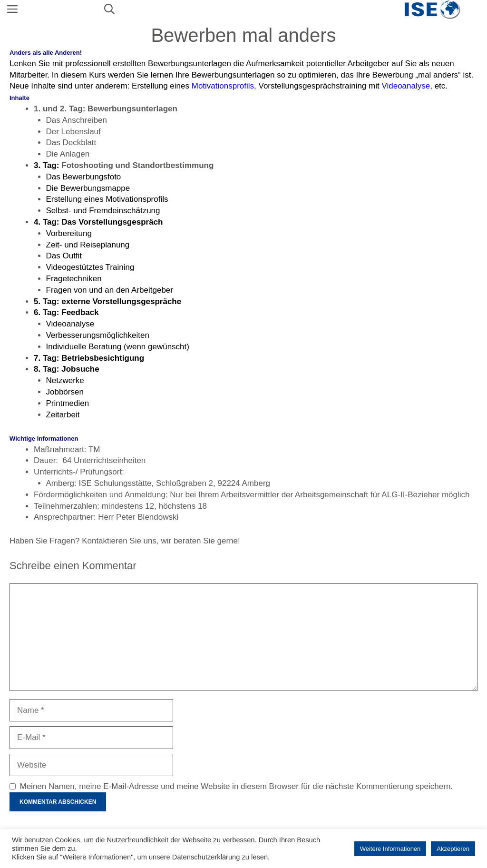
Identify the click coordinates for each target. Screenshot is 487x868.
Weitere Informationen (390, 849)
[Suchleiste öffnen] (109, 10)
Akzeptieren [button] (453, 849)
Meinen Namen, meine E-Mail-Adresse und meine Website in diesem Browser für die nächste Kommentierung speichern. (237, 786)
